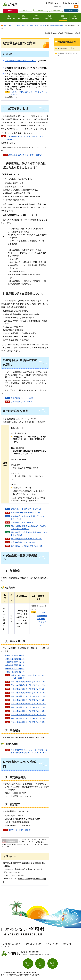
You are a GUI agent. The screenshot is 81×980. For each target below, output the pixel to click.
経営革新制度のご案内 (66, 48)
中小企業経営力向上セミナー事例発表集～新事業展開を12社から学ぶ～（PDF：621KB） (29, 751)
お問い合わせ (28, 963)
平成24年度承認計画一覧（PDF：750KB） (28, 704)
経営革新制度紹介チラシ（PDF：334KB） (26, 155)
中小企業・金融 (27, 25)
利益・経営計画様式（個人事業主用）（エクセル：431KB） (29, 534)
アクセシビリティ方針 (34, 944)
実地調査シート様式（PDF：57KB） (26, 513)
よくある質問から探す (56, 10)
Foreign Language (71, 3)
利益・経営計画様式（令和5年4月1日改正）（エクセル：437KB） (29, 528)
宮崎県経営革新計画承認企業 (68, 55)
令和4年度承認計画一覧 (15, 665)
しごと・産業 (15, 25)
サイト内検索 (51, 6)
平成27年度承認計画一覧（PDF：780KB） (28, 693)
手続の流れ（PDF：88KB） (22, 402)
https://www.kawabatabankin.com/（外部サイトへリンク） (42, 620)
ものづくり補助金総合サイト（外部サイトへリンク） (29, 93)
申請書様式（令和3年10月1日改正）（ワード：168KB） (28, 518)
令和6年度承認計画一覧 (15, 659)
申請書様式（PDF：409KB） (23, 522)
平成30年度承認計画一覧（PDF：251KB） (28, 682)
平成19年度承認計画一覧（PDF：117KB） (28, 722)
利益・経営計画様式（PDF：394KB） (26, 539)
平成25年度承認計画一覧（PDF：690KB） (28, 700)
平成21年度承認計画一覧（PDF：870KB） (28, 715)
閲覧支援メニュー (54, 3)
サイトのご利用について (12, 944)
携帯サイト (67, 944)
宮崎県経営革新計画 (55, 25)
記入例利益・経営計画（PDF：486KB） (27, 546)
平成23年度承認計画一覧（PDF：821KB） (28, 707)
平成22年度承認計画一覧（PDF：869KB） (28, 711)
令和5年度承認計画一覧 (15, 662)
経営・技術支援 (41, 25)
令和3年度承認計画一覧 (15, 669)
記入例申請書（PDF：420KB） (24, 542)
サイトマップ (53, 944)
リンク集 (6, 946)
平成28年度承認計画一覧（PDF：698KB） (28, 689)
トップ (6, 25)
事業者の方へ (71, 10)
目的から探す (26, 10)
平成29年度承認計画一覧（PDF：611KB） (28, 685)
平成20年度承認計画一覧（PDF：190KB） (28, 718)
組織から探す (41, 10)
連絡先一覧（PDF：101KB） (20, 830)
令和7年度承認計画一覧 (15, 655)
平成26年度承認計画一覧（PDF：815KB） (28, 696)
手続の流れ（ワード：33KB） (23, 398)
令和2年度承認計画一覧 (15, 672)
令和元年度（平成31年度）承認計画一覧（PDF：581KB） (27, 677)
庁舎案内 (53, 963)
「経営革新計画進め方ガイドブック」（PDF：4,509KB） (26, 138)
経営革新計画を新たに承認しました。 (20, 61)
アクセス (40, 963)
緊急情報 (10, 10)
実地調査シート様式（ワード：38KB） (27, 509)
